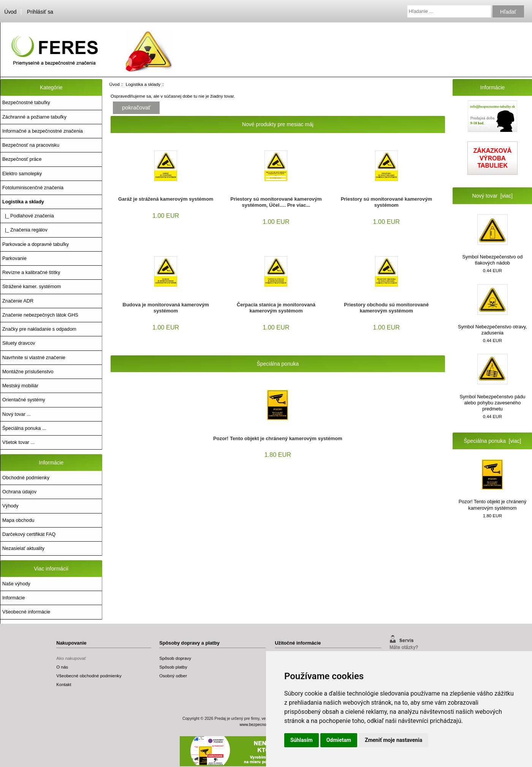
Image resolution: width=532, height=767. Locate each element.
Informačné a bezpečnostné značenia (43, 131)
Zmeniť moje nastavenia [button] (393, 740)
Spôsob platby (173, 667)
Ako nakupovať (71, 658)
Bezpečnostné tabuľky (26, 102)
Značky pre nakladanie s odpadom (39, 329)
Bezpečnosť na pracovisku (31, 145)
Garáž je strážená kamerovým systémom (166, 199)
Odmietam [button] (339, 740)
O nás (62, 667)
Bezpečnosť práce (22, 159)
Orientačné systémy (24, 400)
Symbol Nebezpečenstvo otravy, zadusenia (492, 310)
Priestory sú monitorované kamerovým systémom (386, 202)
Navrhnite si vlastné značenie (34, 357)
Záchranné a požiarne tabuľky (34, 117)
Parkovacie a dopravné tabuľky (36, 244)
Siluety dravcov (19, 343)
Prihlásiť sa (40, 12)
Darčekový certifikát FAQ (29, 534)
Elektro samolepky (22, 174)
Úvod (10, 12)
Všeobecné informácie (26, 612)
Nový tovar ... (17, 414)
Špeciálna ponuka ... (24, 428)
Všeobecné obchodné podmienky (89, 676)
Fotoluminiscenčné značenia (33, 188)
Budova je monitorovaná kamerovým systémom (166, 308)
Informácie (14, 598)
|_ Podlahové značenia (28, 216)
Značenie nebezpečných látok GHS (40, 315)
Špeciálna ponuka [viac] (493, 441)
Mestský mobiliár (20, 386)
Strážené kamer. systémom (32, 286)
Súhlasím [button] (302, 740)
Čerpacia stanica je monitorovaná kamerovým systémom (276, 308)
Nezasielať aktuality (23, 548)
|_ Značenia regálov (25, 230)
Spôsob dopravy (175, 658)
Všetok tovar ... (18, 442)
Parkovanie (14, 258)
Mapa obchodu (18, 520)
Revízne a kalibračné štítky (31, 272)
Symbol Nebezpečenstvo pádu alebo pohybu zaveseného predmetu (492, 383)
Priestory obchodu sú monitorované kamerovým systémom (386, 308)
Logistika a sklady (143, 84)
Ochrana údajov (19, 492)
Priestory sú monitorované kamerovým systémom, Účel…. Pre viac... (276, 202)
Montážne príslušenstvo (28, 372)
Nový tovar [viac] (493, 196)
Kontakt (64, 684)
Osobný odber (173, 676)
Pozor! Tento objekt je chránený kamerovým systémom (278, 438)
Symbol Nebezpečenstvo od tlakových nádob (493, 240)
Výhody (10, 506)
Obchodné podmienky (26, 478)
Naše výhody (16, 584)
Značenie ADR (18, 301)
